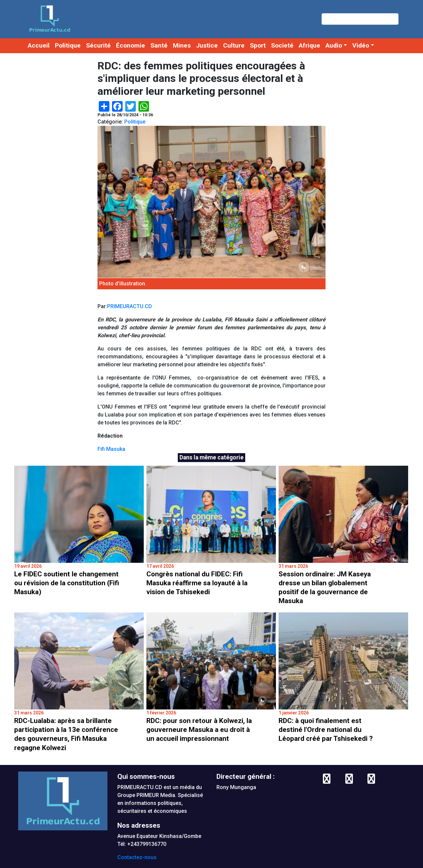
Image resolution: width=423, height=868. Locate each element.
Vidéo (361, 45)
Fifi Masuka (111, 449)
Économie (131, 45)
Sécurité (98, 45)
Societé (282, 45)
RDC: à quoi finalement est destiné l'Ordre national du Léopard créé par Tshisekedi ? (326, 730)
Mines (182, 45)
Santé (159, 45)
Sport (258, 45)
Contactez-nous (137, 857)
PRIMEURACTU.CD (130, 306)
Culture (234, 45)
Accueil (39, 45)
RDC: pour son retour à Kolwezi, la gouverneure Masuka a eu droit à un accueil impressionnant (199, 730)
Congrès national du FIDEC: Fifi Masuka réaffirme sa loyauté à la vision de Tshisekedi (197, 583)
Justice (207, 45)
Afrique (309, 45)
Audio (334, 45)
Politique (68, 45)
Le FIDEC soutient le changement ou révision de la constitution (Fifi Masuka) (67, 583)
